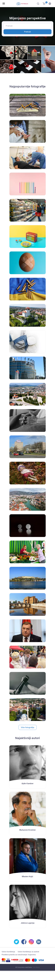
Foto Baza (36, 967)
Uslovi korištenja (8, 952)
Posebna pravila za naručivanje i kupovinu (19, 955)
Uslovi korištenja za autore (28, 952)
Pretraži (27, 32)
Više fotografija (27, 727)
